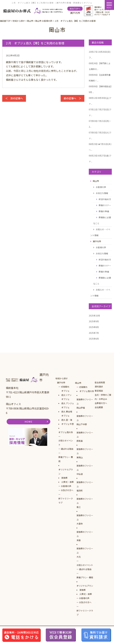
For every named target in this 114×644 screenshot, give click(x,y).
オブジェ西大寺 (66, 432)
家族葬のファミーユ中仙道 (85, 470)
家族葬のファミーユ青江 (85, 503)
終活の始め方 (105, 199)
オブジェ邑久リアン (66, 393)
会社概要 (99, 407)
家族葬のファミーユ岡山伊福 (85, 404)
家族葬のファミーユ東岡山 (85, 453)
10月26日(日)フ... (100, 55)
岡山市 (78, 383)
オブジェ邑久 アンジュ (68, 401)
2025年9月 (94, 321)
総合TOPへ (75, 9)
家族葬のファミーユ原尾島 (85, 437)
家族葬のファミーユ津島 (85, 536)
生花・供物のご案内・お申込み (103, 397)
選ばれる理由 (67, 449)
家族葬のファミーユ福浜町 (85, 486)
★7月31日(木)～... (100, 147)
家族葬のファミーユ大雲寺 (85, 519)
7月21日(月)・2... (100, 124)
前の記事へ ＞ (72, 98)
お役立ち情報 (102, 193)
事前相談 (99, 391)
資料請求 (99, 387)
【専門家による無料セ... (100, 66)
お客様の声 (101, 187)
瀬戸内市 (61, 383)
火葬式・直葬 (68, 482)
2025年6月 (94, 339)
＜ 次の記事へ (14, 98)
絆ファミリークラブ (66, 501)
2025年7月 (94, 333)
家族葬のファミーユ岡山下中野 (85, 420)
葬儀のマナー (105, 205)
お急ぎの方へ (67, 490)
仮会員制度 (100, 382)
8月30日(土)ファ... (100, 101)
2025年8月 (94, 327)
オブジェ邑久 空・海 (67, 418)
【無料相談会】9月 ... (100, 89)
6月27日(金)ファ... (100, 158)
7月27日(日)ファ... (100, 112)
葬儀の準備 (104, 211)
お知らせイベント (66, 443)
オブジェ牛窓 (68, 424)
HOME (28, 422)
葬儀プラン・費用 (66, 459)
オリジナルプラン (66, 472)
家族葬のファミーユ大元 (85, 553)
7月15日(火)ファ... (100, 135)
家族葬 (64, 478)
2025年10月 (94, 316)
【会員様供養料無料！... (100, 78)
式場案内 (65, 387)
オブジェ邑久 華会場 (67, 409)
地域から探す (62, 378)
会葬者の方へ (101, 403)
